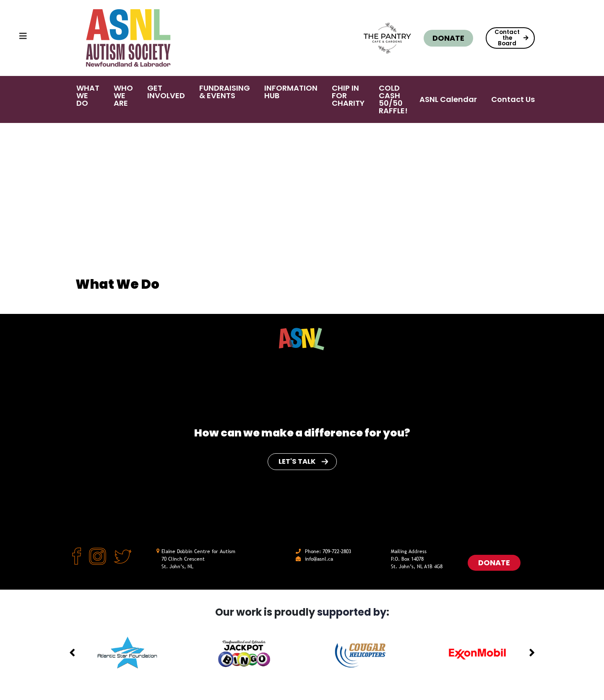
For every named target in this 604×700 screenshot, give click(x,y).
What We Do (121, 137)
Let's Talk (303, 461)
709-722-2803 (337, 551)
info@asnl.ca (319, 559)
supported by (352, 612)
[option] (128, 653)
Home (85, 137)
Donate (447, 38)
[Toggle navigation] (15, 38)
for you (384, 433)
